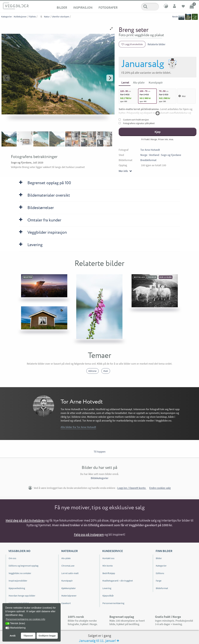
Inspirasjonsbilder (18, 581)
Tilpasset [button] (28, 636)
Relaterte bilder (156, 44)
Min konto (108, 566)
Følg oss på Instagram (89, 534)
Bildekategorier (100, 478)
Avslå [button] (13, 636)
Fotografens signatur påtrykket (137, 123)
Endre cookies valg (160, 488)
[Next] (110, 78)
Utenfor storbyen (61, 16)
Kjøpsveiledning (17, 588)
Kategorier (7, 16)
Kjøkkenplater (69, 588)
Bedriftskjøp (109, 573)
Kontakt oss (108, 558)
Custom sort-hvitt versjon (134, 120)
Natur (47, 16)
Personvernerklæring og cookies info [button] (25, 619)
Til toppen (100, 452)
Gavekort (66, 603)
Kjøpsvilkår (108, 596)
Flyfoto (32, 16)
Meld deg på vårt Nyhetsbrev (25, 520)
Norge (144, 155)
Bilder (62, 7)
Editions (160, 573)
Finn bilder (164, 551)
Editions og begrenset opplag (23, 566)
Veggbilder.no (19, 551)
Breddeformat (148, 160)
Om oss (12, 558)
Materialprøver (69, 596)
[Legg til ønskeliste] (132, 44)
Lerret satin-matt (70, 573)
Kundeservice (113, 551)
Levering (107, 588)
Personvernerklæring (113, 603)
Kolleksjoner (20, 16)
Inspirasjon (83, 7)
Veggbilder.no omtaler (20, 573)
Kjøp (158, 132)
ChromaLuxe (68, 566)
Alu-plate (66, 558)
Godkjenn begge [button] (47, 636)
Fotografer (108, 7)
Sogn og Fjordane (171, 155)
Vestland (154, 155)
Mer (182, 96)
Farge (159, 581)
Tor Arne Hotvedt (150, 150)
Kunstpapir (67, 581)
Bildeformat (162, 588)
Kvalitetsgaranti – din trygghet (118, 581)
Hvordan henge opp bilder (22, 596)
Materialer (69, 551)
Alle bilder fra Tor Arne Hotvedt (78, 427)
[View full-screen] (111, 29)
